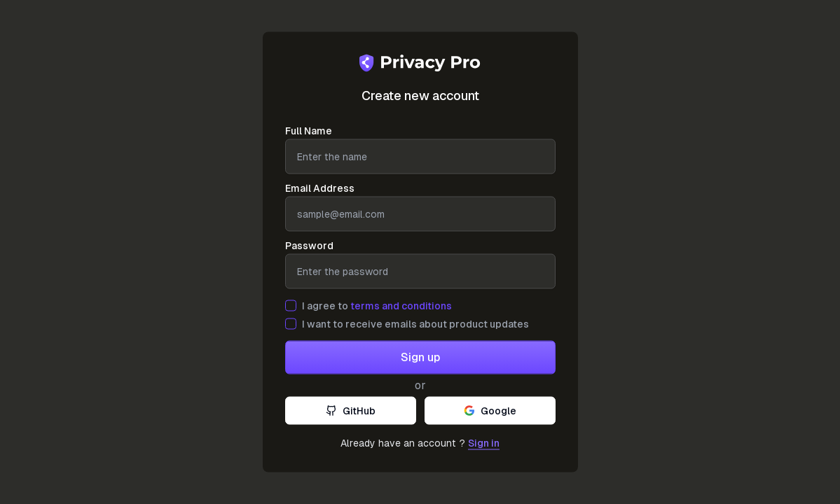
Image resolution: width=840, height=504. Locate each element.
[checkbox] (291, 306)
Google (490, 411)
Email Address (320, 188)
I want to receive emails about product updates (415, 324)
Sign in (484, 443)
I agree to (377, 306)
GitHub (351, 411)
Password (309, 246)
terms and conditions (401, 306)
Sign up (420, 357)
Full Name (309, 131)
